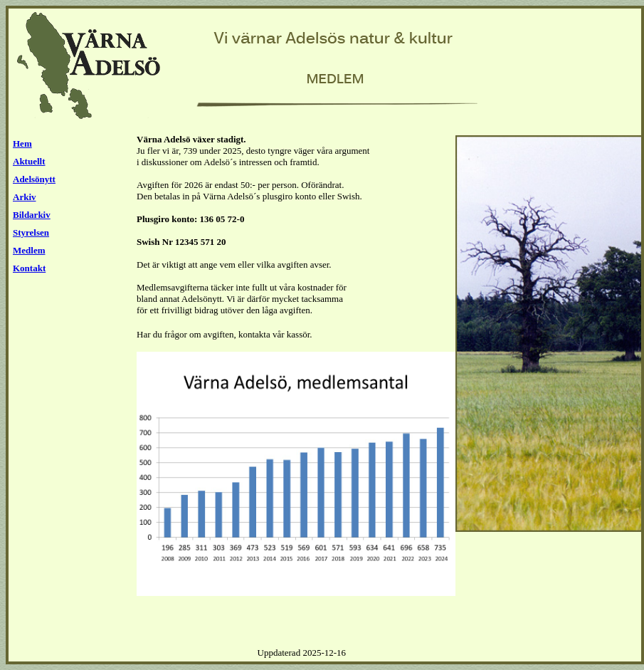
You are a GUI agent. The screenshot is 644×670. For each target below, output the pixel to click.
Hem (22, 143)
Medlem (29, 250)
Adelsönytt (34, 179)
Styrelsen (31, 232)
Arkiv (25, 197)
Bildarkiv (32, 215)
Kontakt (29, 268)
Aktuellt (29, 161)
